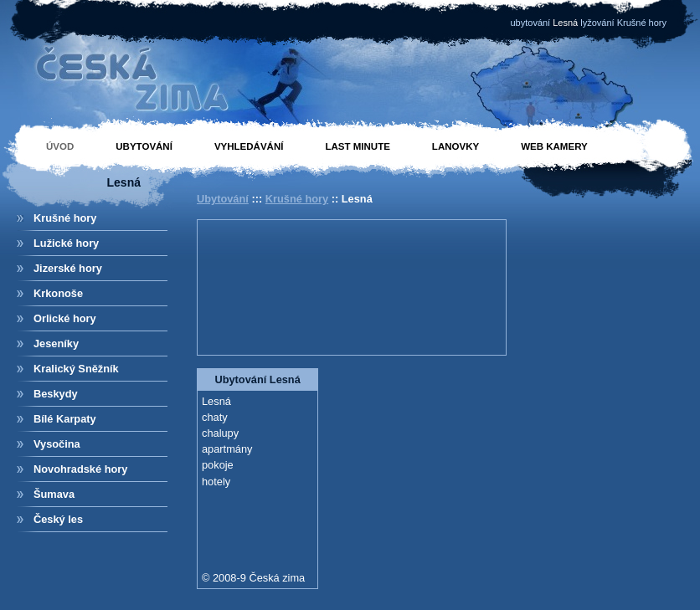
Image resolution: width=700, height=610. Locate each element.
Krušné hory (65, 218)
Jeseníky (56, 343)
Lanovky (456, 146)
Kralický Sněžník (76, 369)
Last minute (357, 146)
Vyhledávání (249, 146)
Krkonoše (58, 293)
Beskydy (56, 394)
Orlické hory (65, 318)
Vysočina (57, 444)
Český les (58, 519)
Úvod (60, 146)
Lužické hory (66, 243)
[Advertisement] (277, 285)
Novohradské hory (80, 469)
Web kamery (554, 146)
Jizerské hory (68, 268)
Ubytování (144, 146)
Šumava (54, 494)
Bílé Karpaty (65, 419)
